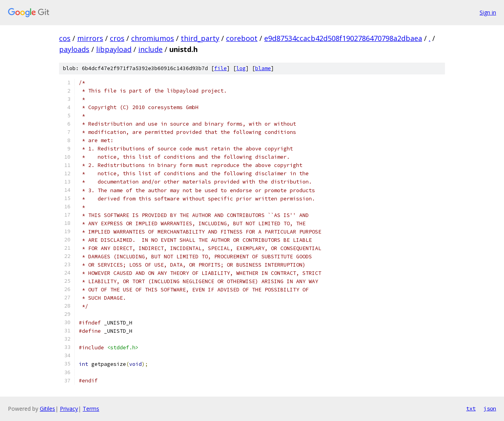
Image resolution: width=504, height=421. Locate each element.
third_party (200, 38)
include (150, 49)
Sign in (488, 12)
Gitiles (47, 409)
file (220, 68)
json (490, 408)
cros (117, 38)
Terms (91, 409)
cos (65, 38)
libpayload (114, 49)
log (241, 68)
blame (263, 68)
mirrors (90, 38)
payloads (74, 49)
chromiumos (153, 38)
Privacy (69, 409)
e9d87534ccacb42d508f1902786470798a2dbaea (343, 38)
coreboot (242, 38)
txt (471, 408)
